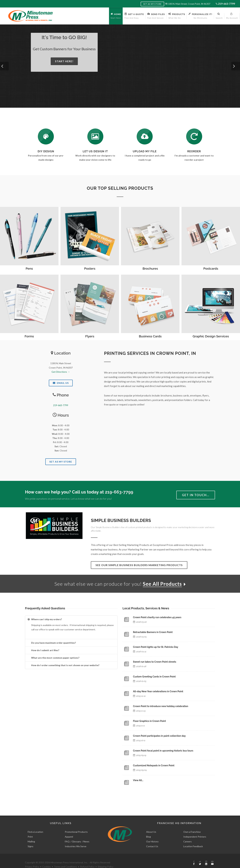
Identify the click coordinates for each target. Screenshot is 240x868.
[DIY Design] (46, 136)
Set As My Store (61, 462)
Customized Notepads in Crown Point (154, 765)
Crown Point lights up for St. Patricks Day (156, 647)
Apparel (69, 829)
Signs (30, 839)
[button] (4, 66)
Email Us (61, 383)
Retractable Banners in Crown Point (153, 632)
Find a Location (35, 824)
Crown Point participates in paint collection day (159, 736)
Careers (187, 834)
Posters (90, 268)
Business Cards (150, 336)
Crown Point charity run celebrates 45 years (157, 617)
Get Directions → (61, 372)
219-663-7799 (226, 4)
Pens (29, 268)
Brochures (150, 268)
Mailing (31, 834)
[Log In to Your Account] (194, 136)
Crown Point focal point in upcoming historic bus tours (163, 751)
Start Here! (64, 61)
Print (30, 829)
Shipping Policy (105, 859)
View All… (138, 780)
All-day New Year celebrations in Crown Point (158, 691)
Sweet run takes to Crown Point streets (155, 662)
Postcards (211, 268)
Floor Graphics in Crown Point (149, 721)
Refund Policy (87, 859)
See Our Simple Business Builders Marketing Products (139, 565)
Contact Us (152, 839)
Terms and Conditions (65, 859)
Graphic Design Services (211, 336)
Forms (29, 336)
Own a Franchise (192, 824)
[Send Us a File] (145, 136)
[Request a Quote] (95, 136)
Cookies (47, 859)
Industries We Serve (76, 839)
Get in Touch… (196, 495)
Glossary (76, 834)
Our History (152, 834)
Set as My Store (152, 4)
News (86, 834)
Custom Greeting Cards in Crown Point (154, 677)
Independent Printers (195, 829)
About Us (151, 824)
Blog (148, 829)
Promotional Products (76, 824)
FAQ (67, 834)
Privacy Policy (32, 859)
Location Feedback (193, 839)
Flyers (90, 336)
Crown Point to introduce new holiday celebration (161, 706)
